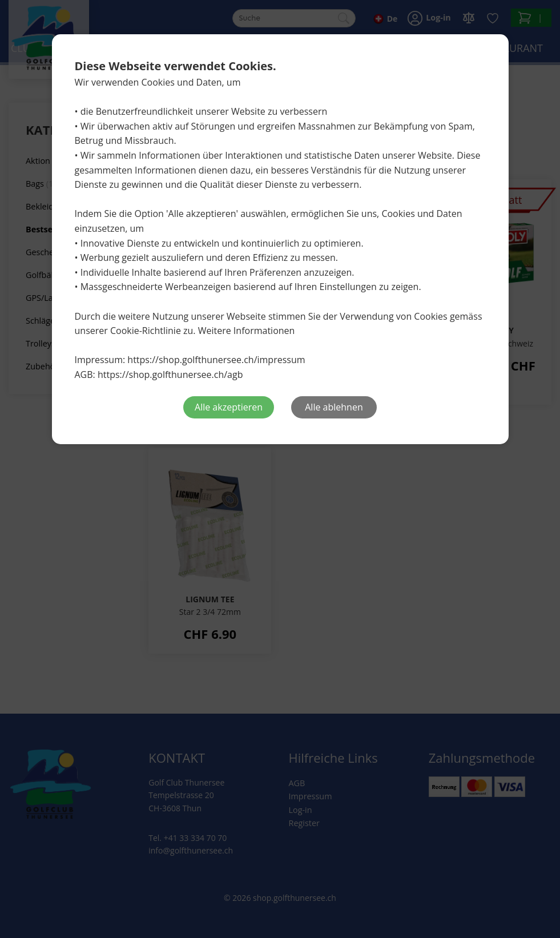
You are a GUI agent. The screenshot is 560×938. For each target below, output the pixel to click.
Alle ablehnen (334, 407)
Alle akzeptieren (229, 407)
